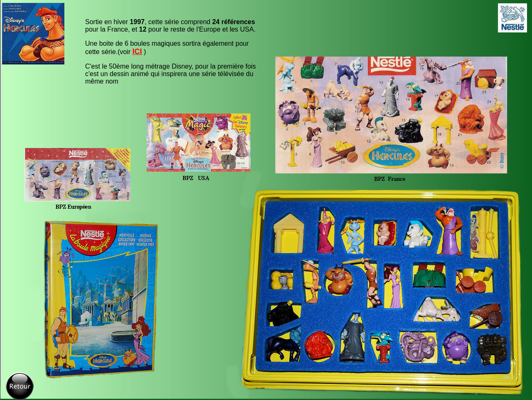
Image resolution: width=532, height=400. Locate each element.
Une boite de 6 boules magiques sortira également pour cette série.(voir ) (167, 48)
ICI (137, 52)
